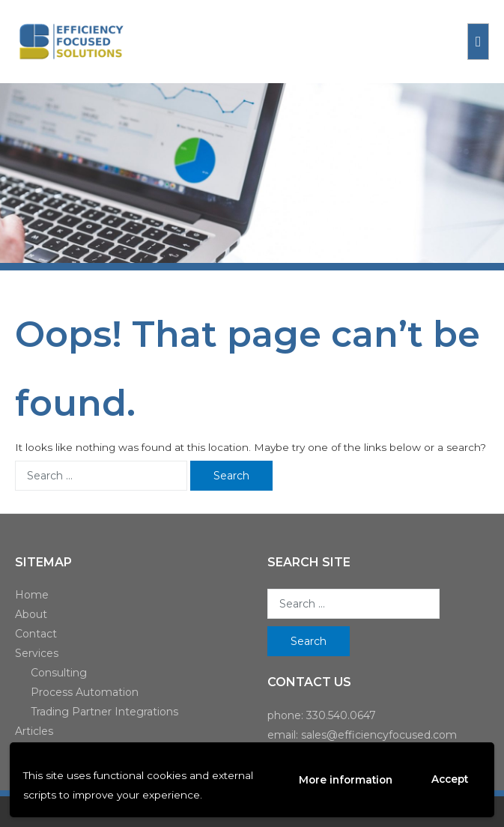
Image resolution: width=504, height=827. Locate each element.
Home (32, 595)
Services (37, 653)
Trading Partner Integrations (104, 712)
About (31, 614)
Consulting (59, 673)
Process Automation (85, 692)
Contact (36, 634)
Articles (34, 731)
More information (346, 780)
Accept (450, 779)
